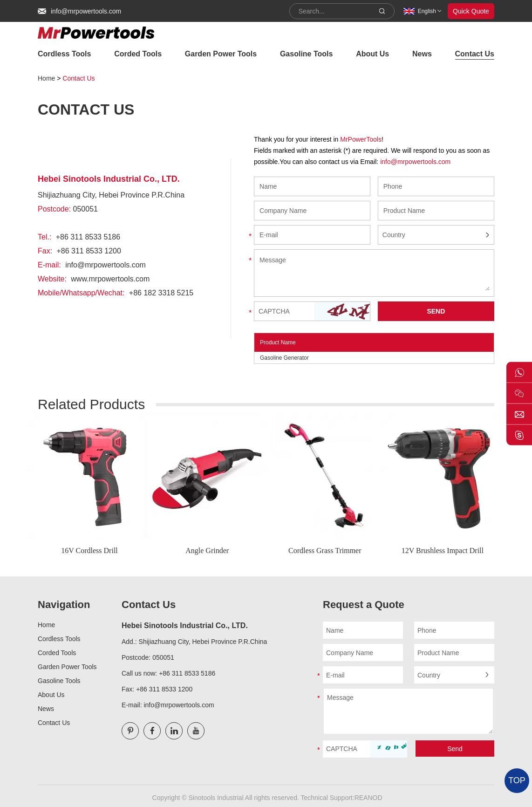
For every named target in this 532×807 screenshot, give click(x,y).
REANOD (368, 798)
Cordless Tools (64, 54)
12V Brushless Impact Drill (443, 551)
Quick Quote (471, 11)
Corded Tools (138, 54)
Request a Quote (364, 605)
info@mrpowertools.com (86, 11)
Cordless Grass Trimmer (325, 551)
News (422, 54)
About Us (372, 54)
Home (46, 78)
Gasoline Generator (284, 358)
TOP (517, 780)
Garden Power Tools (221, 54)
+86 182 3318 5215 (161, 293)
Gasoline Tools (307, 54)
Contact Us (475, 54)
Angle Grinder (207, 551)
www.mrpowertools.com (110, 279)
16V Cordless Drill (89, 551)
